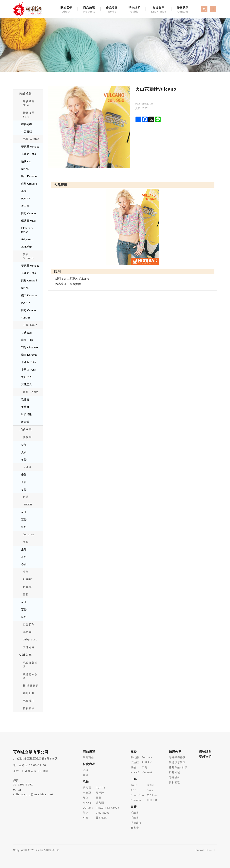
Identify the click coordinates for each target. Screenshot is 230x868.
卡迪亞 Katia (29, 154)
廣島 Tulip (27, 340)
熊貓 (26, 542)
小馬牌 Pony (29, 370)
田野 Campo (29, 213)
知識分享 (159, 10)
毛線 (86, 770)
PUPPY (26, 198)
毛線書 (25, 400)
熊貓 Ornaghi (29, 184)
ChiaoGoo (137, 795)
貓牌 (26, 497)
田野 (26, 595)
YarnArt (26, 318)
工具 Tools (30, 325)
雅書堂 (25, 422)
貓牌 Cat (26, 161)
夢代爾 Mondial (30, 147)
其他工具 (26, 384)
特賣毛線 (26, 124)
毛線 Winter (31, 139)
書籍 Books (31, 392)
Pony (150, 790)
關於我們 (66, 10)
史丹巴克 (26, 377)
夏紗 (24, 452)
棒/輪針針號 (31, 686)
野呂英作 (29, 624)
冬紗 (24, 460)
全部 (24, 445)
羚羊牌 (25, 206)
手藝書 (25, 407)
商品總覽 (89, 10)
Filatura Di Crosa (27, 230)
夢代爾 (27, 437)
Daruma (28, 534)
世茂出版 (26, 414)
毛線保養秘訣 (30, 665)
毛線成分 (175, 777)
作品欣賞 (112, 10)
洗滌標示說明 (30, 676)
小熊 (24, 191)
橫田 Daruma (29, 176)
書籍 (86, 775)
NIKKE (25, 169)
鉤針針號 (29, 693)
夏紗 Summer (29, 256)
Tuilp (134, 785)
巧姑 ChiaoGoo (30, 347)
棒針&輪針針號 (178, 767)
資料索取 (29, 708)
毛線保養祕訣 (177, 757)
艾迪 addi (27, 333)
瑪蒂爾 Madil (29, 221)
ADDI (134, 790)
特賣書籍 (26, 132)
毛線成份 (29, 701)
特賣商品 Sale (29, 115)
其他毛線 (26, 247)
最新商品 (88, 757)
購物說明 (134, 10)
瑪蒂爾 (27, 632)
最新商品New (29, 103)
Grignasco (27, 239)
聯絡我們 (183, 10)
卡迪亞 (27, 467)
